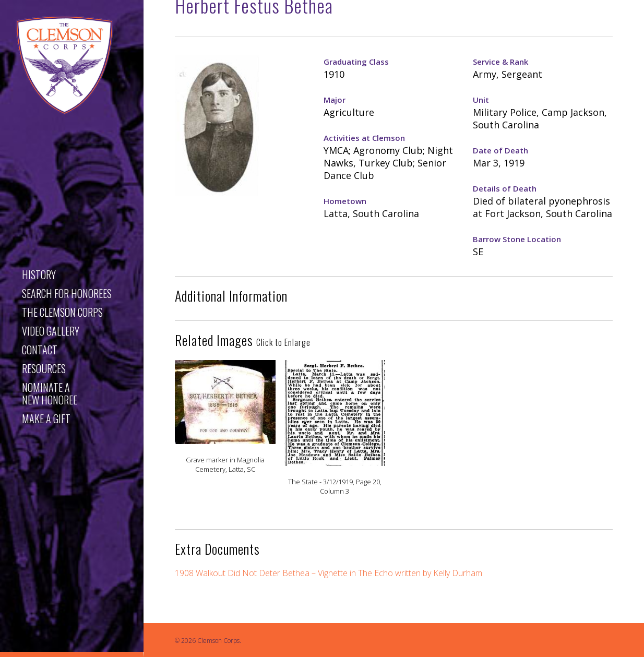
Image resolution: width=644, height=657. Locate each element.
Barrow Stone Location (517, 239)
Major (335, 100)
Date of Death (500, 150)
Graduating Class (356, 62)
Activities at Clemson (364, 138)
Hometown (345, 201)
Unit (481, 100)
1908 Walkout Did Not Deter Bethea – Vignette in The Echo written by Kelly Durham (329, 573)
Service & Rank (500, 62)
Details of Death (505, 188)
